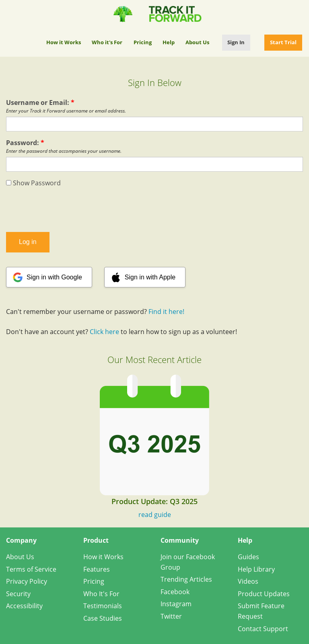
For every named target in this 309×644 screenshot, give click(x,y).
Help (169, 42)
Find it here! (166, 312)
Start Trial (283, 42)
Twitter (171, 616)
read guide (155, 515)
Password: (25, 143)
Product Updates (264, 594)
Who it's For (107, 42)
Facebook (175, 592)
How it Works (64, 42)
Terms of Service (31, 569)
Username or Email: (40, 103)
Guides (248, 557)
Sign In (236, 42)
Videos (248, 581)
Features (97, 569)
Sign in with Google (54, 277)
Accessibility (24, 606)
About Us (197, 42)
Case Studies (103, 618)
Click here (104, 332)
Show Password (33, 183)
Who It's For (101, 594)
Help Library (256, 569)
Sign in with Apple (150, 277)
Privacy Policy (27, 581)
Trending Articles (186, 579)
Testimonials (103, 606)
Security (18, 594)
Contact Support (263, 629)
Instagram (176, 604)
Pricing (143, 42)
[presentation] (154, 210)
